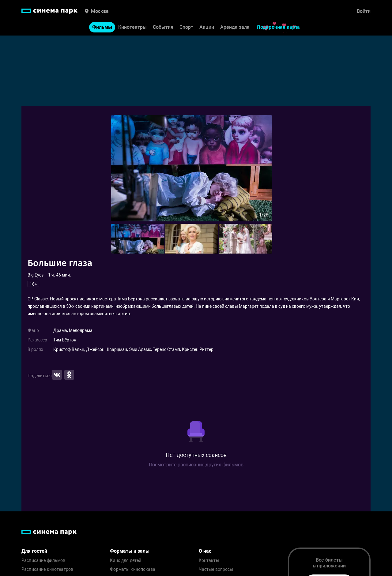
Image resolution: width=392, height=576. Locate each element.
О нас (205, 551)
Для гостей (34, 551)
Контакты (209, 561)
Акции (207, 27)
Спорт (186, 27)
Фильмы (102, 27)
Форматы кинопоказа (133, 569)
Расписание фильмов (43, 561)
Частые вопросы (216, 569)
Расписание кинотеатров (47, 569)
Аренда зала (235, 27)
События (163, 27)
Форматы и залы (130, 551)
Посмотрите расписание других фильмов (196, 465)
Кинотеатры (132, 27)
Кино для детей (126, 561)
